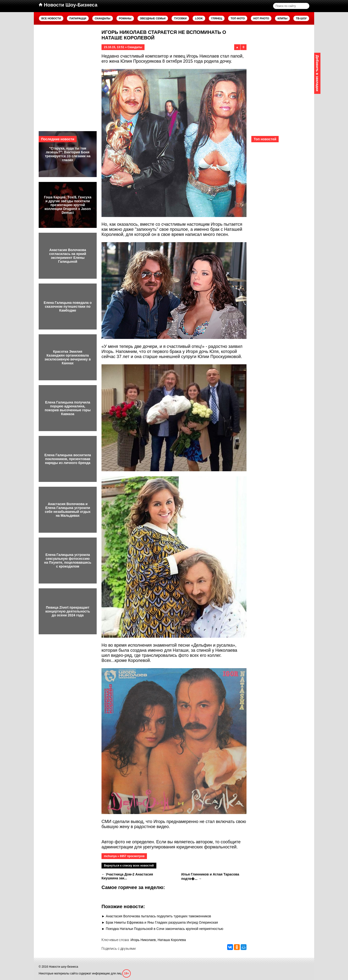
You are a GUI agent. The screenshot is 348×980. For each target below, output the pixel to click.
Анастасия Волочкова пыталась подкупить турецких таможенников (159, 916)
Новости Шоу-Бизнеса (68, 5)
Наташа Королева (172, 940)
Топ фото (238, 18)
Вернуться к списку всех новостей (129, 866)
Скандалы (103, 18)
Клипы (282, 18)
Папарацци (78, 18)
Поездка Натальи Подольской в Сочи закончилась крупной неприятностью (165, 929)
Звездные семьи (153, 18)
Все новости (51, 18)
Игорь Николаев (143, 940)
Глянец (217, 18)
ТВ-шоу (301, 18)
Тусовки (180, 18)
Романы (125, 18)
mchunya (110, 856)
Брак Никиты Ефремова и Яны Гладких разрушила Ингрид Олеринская (162, 922)
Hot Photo (261, 18)
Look (199, 18)
